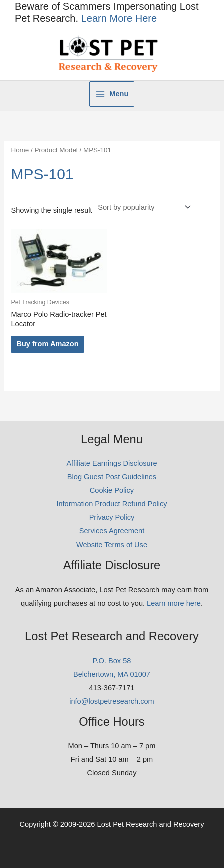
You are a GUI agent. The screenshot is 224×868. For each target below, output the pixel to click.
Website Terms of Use (112, 545)
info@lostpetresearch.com (112, 701)
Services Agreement (112, 531)
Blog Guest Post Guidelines (112, 477)
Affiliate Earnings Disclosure (112, 463)
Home (20, 150)
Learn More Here (119, 18)
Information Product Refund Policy (112, 504)
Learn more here (174, 603)
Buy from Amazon (47, 344)
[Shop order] (143, 208)
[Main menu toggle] (112, 94)
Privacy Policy (112, 517)
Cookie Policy (112, 490)
